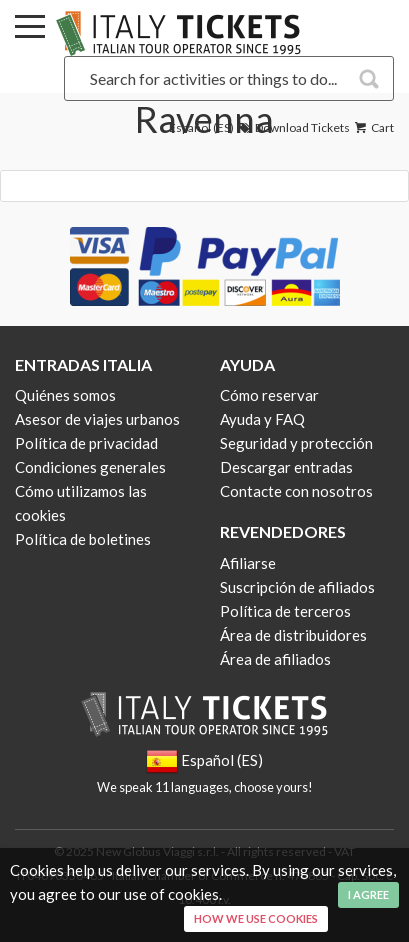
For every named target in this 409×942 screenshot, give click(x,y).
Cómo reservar (269, 395)
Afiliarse (248, 563)
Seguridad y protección (296, 443)
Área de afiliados (275, 659)
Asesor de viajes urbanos (97, 419)
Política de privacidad (86, 443)
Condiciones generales (90, 467)
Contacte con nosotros (296, 491)
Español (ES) (201, 127)
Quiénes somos (65, 395)
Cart (373, 127)
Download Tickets (293, 127)
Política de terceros (285, 611)
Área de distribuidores (293, 635)
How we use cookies (256, 918)
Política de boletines (83, 539)
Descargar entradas (286, 467)
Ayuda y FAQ (262, 419)
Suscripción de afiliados (297, 587)
